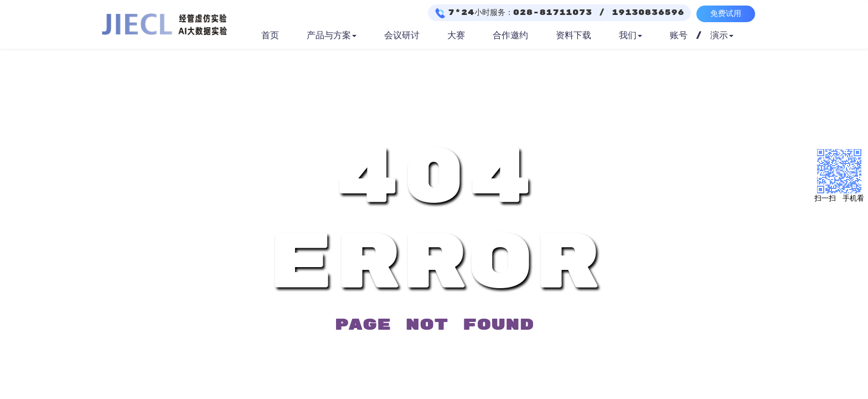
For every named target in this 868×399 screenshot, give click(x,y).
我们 (631, 35)
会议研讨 (402, 35)
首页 (270, 35)
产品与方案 (332, 35)
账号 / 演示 (702, 35)
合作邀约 (510, 35)
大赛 (456, 35)
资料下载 (573, 35)
